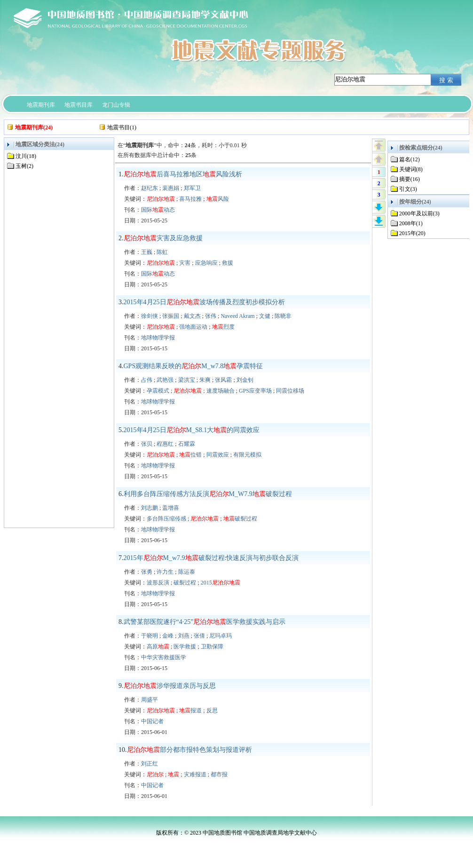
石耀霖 (187, 444)
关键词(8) (411, 169)
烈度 (223, 327)
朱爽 (205, 380)
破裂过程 (240, 519)
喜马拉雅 (190, 199)
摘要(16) (410, 179)
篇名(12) (410, 159)
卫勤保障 (212, 647)
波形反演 (158, 583)
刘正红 (150, 764)
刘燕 (184, 636)
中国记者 (152, 721)
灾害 (185, 263)
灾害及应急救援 (163, 238)
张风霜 (223, 380)
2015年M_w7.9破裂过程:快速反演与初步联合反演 (211, 558)
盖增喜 (171, 508)
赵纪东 (150, 188)
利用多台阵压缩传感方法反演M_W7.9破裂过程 (208, 494)
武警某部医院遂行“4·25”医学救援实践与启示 (205, 622)
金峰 (168, 636)
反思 (212, 710)
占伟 (147, 380)
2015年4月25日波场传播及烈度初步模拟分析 (204, 302)
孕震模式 (158, 391)
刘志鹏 (150, 508)
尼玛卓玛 (221, 636)
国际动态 (158, 210)
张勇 (147, 572)
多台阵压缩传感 (166, 519)
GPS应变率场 (255, 391)
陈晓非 (283, 316)
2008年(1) (411, 223)
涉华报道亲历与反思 (170, 686)
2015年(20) (412, 233)
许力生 (165, 572)
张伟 (211, 316)
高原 (158, 647)
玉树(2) (24, 166)
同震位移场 (290, 391)
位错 (190, 455)
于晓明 (150, 636)
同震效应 (218, 455)
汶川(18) (26, 156)
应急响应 (206, 263)
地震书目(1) (122, 127)
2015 (221, 583)
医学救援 (185, 647)
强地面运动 (193, 327)
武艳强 (165, 380)
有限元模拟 (247, 455)
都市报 (219, 774)
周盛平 (150, 700)
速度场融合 (221, 391)
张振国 (171, 316)
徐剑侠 (150, 316)
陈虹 (162, 252)
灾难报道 (195, 774)
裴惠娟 (171, 188)
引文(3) (408, 189)
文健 (265, 316)
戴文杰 (192, 316)
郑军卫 (192, 188)
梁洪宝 (187, 380)
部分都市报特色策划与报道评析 (189, 750)
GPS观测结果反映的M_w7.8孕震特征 (193, 366)
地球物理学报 (158, 338)
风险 (218, 199)
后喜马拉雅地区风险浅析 (183, 174)
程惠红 (165, 444)
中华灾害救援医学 (164, 657)
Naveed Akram (237, 316)
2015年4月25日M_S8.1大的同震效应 (192, 430)
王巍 (147, 252)
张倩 (199, 636)
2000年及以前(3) (419, 213)
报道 (190, 710)
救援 (228, 263)
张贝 (147, 444)
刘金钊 (245, 380)
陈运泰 (187, 572)
